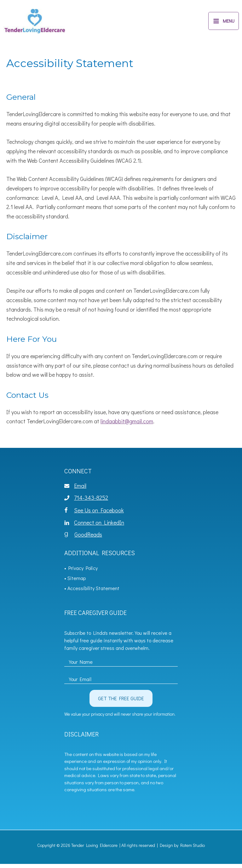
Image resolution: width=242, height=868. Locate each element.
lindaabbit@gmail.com (127, 426)
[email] (121, 681)
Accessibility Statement (93, 592)
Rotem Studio (193, 849)
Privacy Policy (83, 572)
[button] (121, 702)
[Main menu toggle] (224, 23)
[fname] (121, 664)
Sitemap (77, 582)
